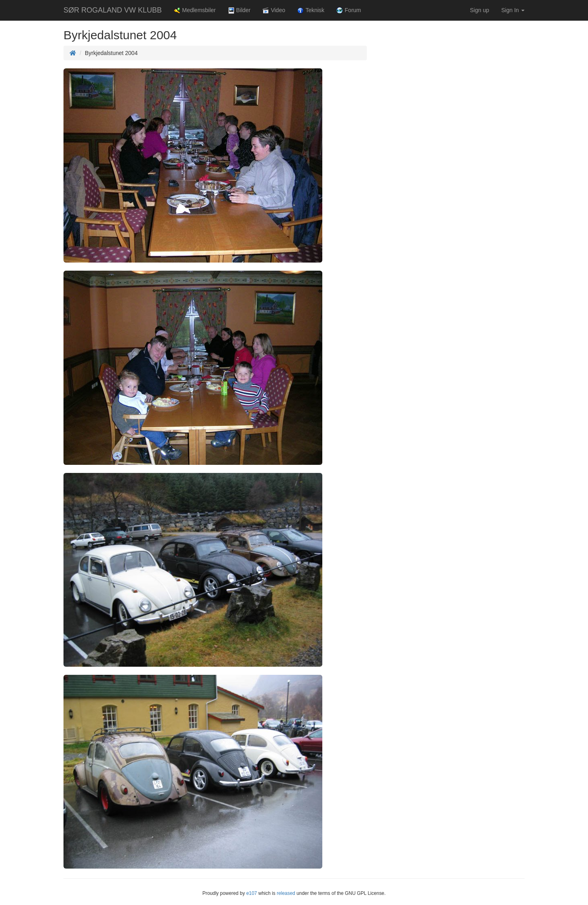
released (286, 893)
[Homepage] (73, 53)
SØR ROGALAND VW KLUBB (113, 10)
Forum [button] (349, 10)
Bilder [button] (239, 10)
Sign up (479, 10)
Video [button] (274, 10)
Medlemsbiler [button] (195, 10)
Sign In (513, 10)
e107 (252, 893)
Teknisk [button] (311, 10)
